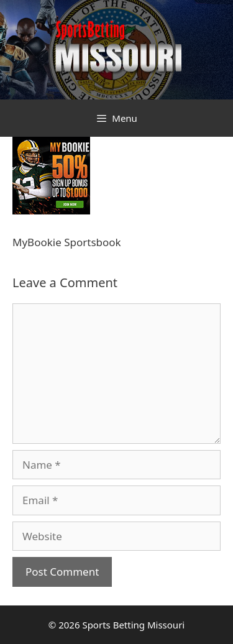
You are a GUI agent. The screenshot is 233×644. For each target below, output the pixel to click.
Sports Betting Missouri (133, 625)
